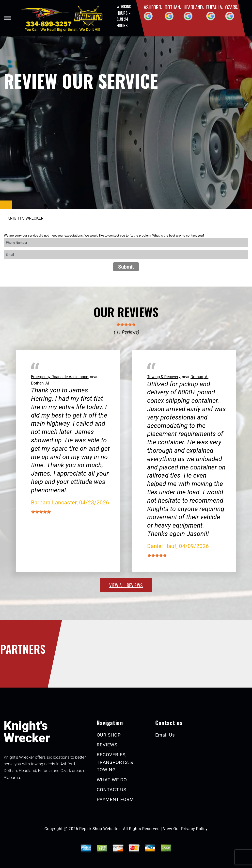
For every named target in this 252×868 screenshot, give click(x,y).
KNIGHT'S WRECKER (25, 218)
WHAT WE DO (112, 780)
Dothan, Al (40, 383)
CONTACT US (112, 790)
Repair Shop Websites (100, 829)
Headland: (194, 7)
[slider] (126, 324)
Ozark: (232, 7)
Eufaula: (214, 7)
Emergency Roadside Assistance (60, 377)
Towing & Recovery (164, 377)
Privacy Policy (194, 829)
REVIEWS (107, 745)
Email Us (165, 735)
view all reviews (126, 585)
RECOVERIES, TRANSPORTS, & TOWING (115, 762)
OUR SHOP (109, 735)
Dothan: (173, 7)
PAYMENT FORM (115, 799)
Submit (126, 267)
